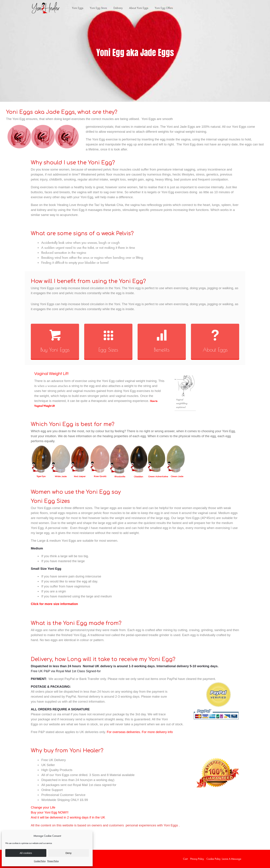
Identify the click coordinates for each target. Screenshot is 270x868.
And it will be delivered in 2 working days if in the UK (68, 817)
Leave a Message (232, 859)
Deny (68, 853)
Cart (185, 859)
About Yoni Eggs (139, 8)
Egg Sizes (108, 350)
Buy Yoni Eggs (55, 350)
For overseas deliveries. (124, 732)
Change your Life (43, 807)
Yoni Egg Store (98, 8)
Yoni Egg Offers (164, 8)
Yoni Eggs (78, 8)
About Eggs (215, 350)
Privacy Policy (53, 861)
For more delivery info (157, 732)
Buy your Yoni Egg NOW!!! (50, 812)
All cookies (26, 853)
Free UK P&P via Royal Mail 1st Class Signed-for (66, 671)
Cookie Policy (40, 861)
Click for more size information (54, 604)
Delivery (118, 8)
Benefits (162, 350)
